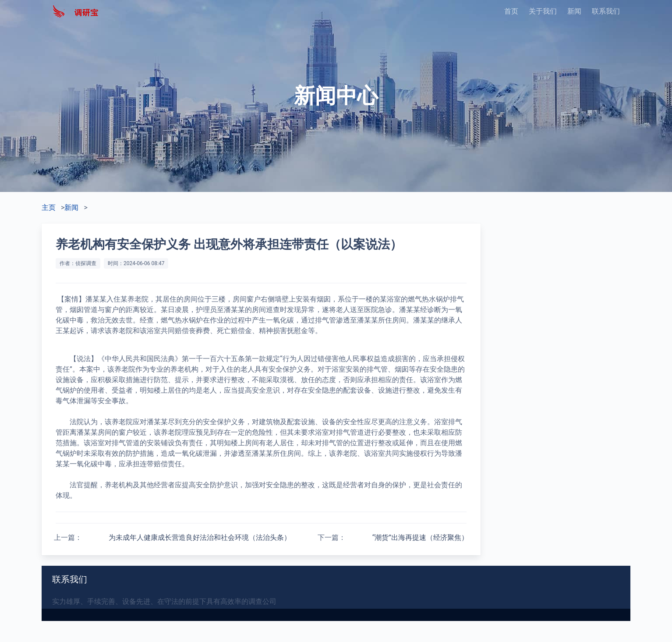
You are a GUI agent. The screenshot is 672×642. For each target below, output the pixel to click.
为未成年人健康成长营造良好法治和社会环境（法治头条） (200, 537)
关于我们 (543, 11)
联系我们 (606, 11)
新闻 (574, 11)
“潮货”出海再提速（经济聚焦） (420, 537)
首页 (511, 11)
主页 (49, 207)
